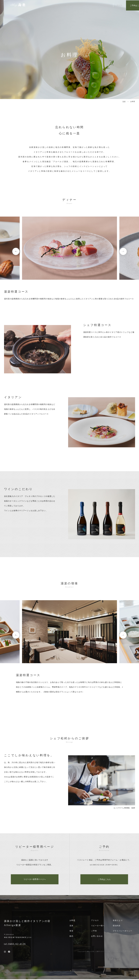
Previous (19, 252)
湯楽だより (118, 921)
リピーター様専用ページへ (35, 880)
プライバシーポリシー (123, 932)
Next (120, 252)
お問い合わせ (97, 937)
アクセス (95, 921)
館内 (72, 937)
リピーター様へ (98, 926)
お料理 (73, 921)
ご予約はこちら (127, 5)
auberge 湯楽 (18, 5)
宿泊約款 (117, 926)
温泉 (72, 926)
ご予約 (94, 932)
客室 (72, 932)
